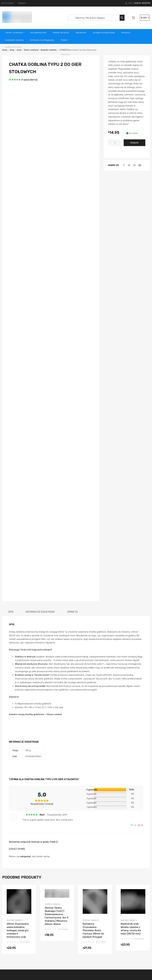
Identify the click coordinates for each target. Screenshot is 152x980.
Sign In (137, 3)
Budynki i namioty (49, 50)
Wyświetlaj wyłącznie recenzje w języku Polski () (33, 751)
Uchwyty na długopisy (43, 40)
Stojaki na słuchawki (106, 33)
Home (5, 50)
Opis (11, 521)
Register (146, 3)
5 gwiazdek (92, 699)
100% (131, 699)
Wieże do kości (62, 33)
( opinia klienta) (29, 80)
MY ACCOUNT (8, 3)
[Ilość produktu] (115, 143)
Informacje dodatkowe (40, 521)
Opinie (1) (72, 521)
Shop (12, 50)
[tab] (11, 521)
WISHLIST (22, 3)
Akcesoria (83, 33)
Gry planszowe (39, 33)
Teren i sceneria (14, 33)
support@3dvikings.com (20, 917)
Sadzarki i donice (15, 40)
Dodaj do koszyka (134, 144)
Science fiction (87, 939)
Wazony (128, 33)
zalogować (25, 766)
